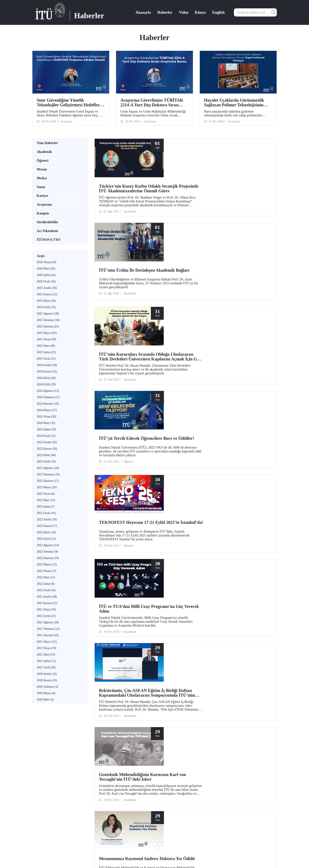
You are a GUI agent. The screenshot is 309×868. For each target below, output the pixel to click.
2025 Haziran (48, 326)
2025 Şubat (46, 352)
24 (173, 595)
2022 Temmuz (47, 552)
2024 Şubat (46, 429)
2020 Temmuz (47, 687)
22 (162, 595)
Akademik (44, 152)
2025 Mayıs (47, 333)
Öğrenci (43, 160)
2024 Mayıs (47, 410)
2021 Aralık (47, 597)
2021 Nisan (46, 648)
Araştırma (44, 204)
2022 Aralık (47, 519)
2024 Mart (46, 423)
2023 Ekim (46, 455)
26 (184, 595)
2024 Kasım (47, 371)
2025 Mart (46, 346)
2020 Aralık (47, 674)
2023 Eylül (46, 462)
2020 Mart (45, 700)
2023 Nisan (46, 494)
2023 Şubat (46, 507)
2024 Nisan (46, 417)
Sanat (41, 187)
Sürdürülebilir (47, 222)
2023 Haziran (48, 481)
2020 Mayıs (46, 693)
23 (167, 595)
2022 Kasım (47, 526)
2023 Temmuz (48, 474)
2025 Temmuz (48, 320)
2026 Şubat (46, 275)
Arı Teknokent (47, 231)
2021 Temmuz (48, 629)
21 (156, 595)
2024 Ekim (46, 378)
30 (206, 595)
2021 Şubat (46, 661)
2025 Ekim (46, 301)
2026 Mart (46, 269)
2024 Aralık (47, 365)
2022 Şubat (46, 584)
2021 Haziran (48, 635)
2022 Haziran (48, 558)
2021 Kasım (47, 603)
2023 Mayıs (47, 487)
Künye (200, 12)
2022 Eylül (46, 539)
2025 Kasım (47, 294)
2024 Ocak (46, 436)
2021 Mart (46, 655)
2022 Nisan (46, 571)
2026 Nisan (46, 262)
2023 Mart (46, 500)
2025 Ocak (46, 359)
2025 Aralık (47, 288)
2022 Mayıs (47, 564)
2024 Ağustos (48, 391)
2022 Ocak (46, 590)
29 (201, 595)
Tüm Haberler (47, 143)
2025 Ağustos (48, 314)
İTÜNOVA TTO (48, 240)
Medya (42, 178)
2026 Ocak (46, 281)
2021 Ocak (46, 667)
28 (195, 595)
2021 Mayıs (47, 642)
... (151, 595)
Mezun (42, 169)
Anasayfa (143, 12)
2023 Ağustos (48, 468)
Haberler (165, 12)
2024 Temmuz (48, 397)
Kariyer (42, 196)
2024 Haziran (48, 404)
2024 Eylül (46, 384)
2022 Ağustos (48, 545)
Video (184, 12)
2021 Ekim (46, 610)
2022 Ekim (46, 532)
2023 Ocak (46, 513)
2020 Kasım (47, 680)
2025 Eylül (46, 307)
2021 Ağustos (48, 622)
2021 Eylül (46, 616)
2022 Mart (46, 577)
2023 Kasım (47, 449)
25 (179, 595)
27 (190, 595)
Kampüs (43, 213)
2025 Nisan (46, 339)
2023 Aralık (47, 442)
